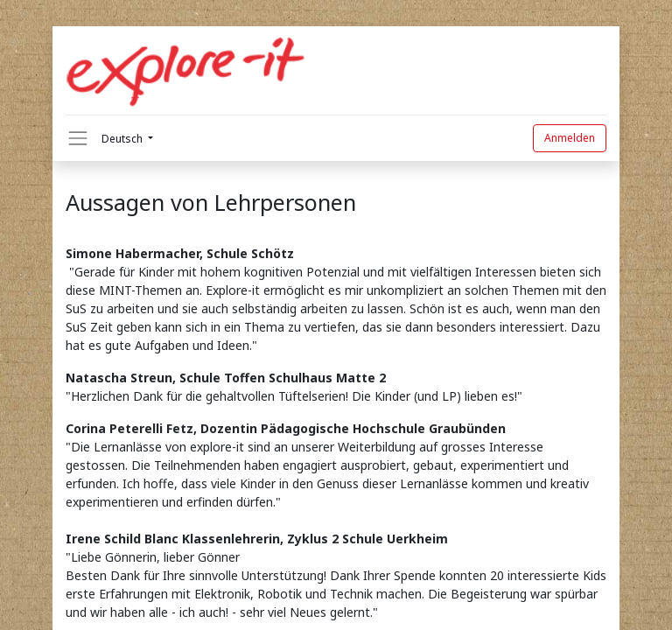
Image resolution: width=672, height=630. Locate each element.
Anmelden (570, 138)
